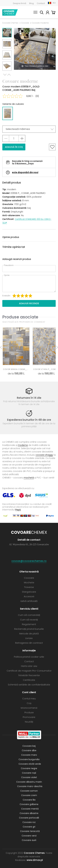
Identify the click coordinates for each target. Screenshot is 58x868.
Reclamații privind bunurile (29, 629)
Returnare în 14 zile (29, 398)
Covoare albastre (29, 813)
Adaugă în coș (14, 147)
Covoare (25, 23)
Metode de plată (29, 634)
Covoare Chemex (10, 12)
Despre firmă (20, 3)
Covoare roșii (29, 773)
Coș (53, 13)
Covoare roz (29, 822)
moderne (23, 445)
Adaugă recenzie (29, 303)
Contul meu (47, 13)
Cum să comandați (29, 615)
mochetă (29, 478)
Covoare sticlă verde (30, 764)
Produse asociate (20, 317)
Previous (9, 75)
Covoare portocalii (29, 818)
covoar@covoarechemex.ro (29, 561)
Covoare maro (29, 755)
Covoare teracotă (30, 831)
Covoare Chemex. (34, 853)
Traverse (29, 587)
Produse (29, 712)
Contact (41, 3)
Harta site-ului (29, 666)
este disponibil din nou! (25, 172)
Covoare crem (29, 795)
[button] (29, 129)
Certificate (29, 680)
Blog (31, 3)
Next (5, 75)
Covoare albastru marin (29, 782)
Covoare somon (29, 791)
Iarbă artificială (29, 601)
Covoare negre (29, 768)
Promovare (29, 717)
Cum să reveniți (29, 620)
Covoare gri (29, 827)
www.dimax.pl (35, 860)
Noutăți (29, 722)
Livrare (29, 638)
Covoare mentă (30, 809)
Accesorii (29, 596)
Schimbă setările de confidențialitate (29, 685)
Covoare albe (29, 750)
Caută (42, 13)
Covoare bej (29, 746)
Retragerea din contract (29, 643)
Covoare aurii (29, 840)
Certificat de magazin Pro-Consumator (29, 671)
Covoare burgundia (29, 759)
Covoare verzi (29, 836)
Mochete (29, 582)
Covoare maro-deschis (30, 786)
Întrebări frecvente (29, 675)
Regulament (29, 624)
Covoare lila (29, 800)
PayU (18, 510)
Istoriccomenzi (29, 708)
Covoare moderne (40, 23)
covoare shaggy (44, 455)
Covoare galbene (29, 804)
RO (54, 3)
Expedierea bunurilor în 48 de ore (29, 420)
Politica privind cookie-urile (29, 657)
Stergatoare (29, 592)
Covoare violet (29, 777)
